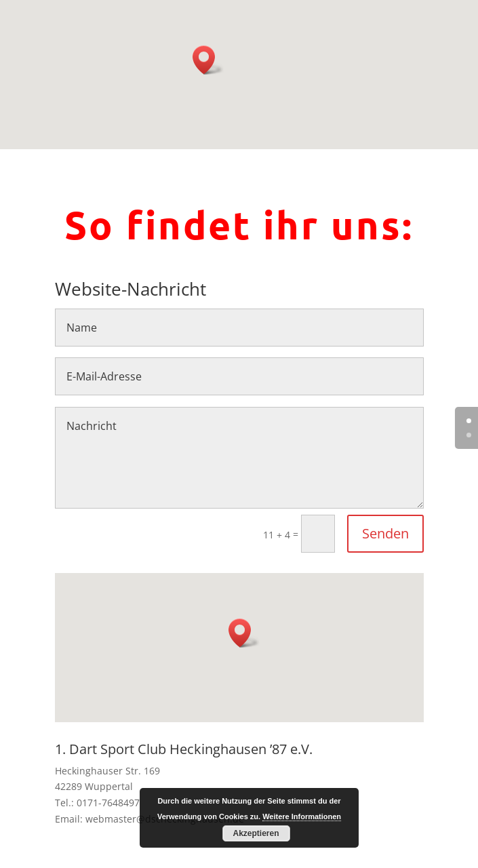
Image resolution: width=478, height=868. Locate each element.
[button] (208, 60)
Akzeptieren (256, 833)
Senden (385, 533)
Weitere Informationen (302, 816)
